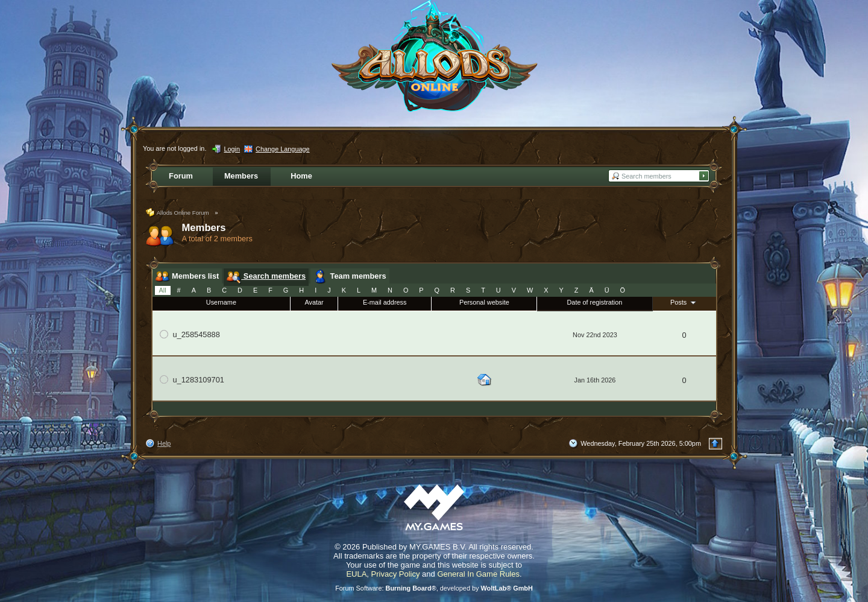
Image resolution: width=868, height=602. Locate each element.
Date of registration (595, 302)
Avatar (314, 302)
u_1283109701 (199, 380)
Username (221, 302)
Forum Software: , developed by (434, 588)
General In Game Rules (478, 574)
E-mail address (385, 302)
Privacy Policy (396, 574)
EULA (356, 574)
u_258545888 (197, 334)
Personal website (484, 302)
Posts (684, 302)
